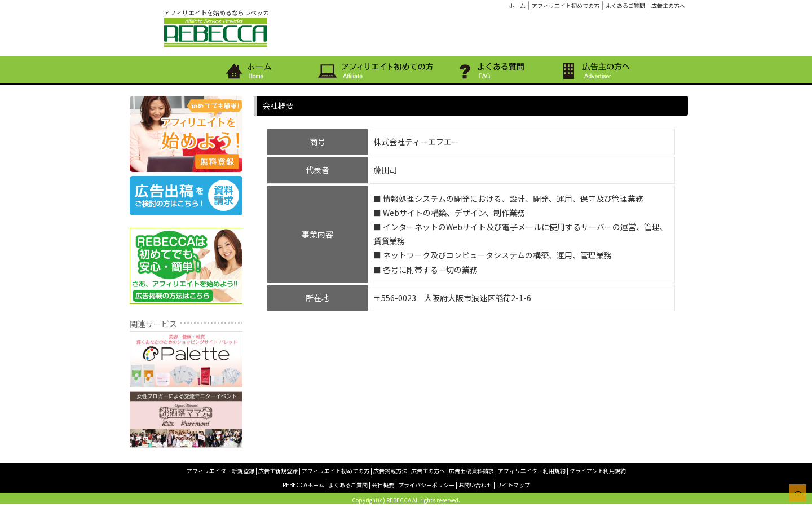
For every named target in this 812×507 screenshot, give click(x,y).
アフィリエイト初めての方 (566, 5)
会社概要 (383, 485)
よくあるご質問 (625, 5)
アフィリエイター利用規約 (532, 471)
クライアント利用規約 (598, 471)
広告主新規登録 (278, 471)
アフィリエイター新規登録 (220, 471)
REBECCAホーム (303, 485)
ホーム (517, 5)
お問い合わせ (475, 485)
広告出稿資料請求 (471, 471)
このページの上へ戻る (798, 493)
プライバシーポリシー (426, 485)
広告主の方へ (668, 5)
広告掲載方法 (390, 471)
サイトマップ (513, 485)
